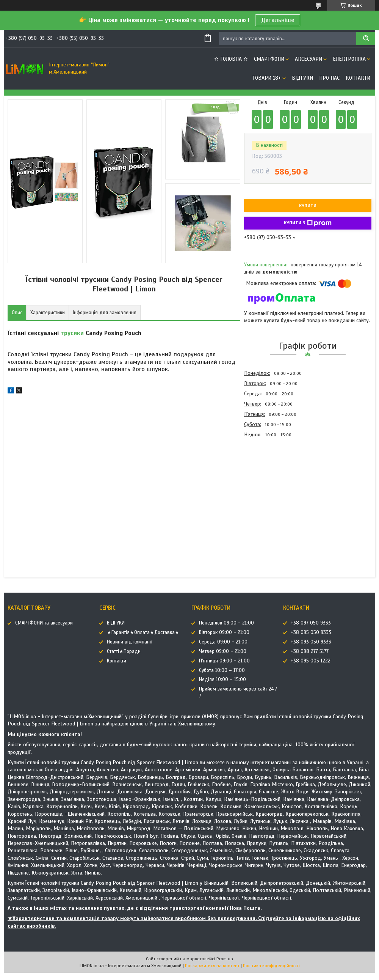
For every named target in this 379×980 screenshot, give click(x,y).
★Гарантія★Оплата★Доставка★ (143, 632)
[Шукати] (366, 39)
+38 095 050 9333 (311, 632)
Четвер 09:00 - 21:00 (223, 651)
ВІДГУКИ (302, 78)
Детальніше (278, 20)
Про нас (329, 78)
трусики (72, 333)
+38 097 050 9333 (311, 623)
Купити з (308, 223)
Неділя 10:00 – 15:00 (222, 680)
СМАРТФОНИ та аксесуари (44, 623)
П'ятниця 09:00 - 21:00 (224, 661)
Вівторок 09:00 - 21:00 (224, 632)
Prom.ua (225, 959)
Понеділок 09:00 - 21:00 (226, 623)
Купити (308, 206)
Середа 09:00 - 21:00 (223, 642)
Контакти (358, 78)
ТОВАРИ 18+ (267, 78)
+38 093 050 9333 (311, 642)
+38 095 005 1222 (311, 661)
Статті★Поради (124, 651)
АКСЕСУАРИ (309, 59)
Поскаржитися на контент (212, 966)
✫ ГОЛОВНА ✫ (231, 59)
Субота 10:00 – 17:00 (222, 670)
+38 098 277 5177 (310, 651)
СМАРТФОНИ (269, 59)
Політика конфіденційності (271, 966)
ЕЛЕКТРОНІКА (349, 59)
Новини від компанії (130, 642)
